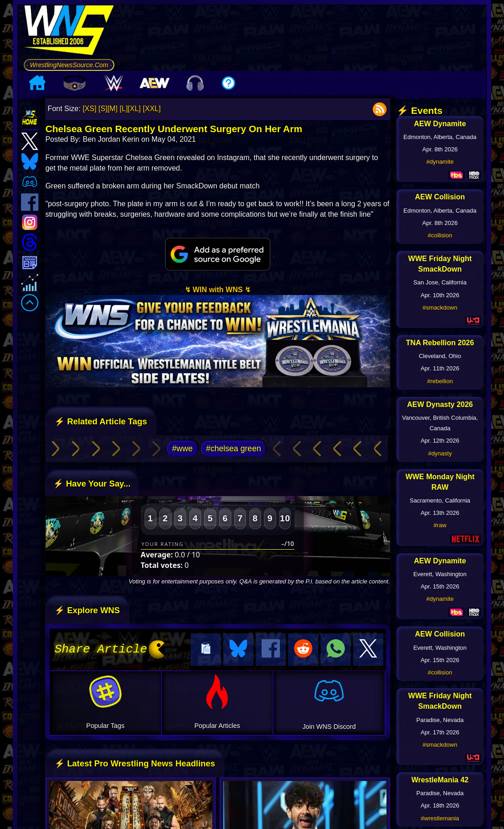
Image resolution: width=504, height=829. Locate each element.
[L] (124, 109)
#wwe (182, 449)
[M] (113, 109)
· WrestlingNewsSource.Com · (69, 65)
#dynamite (440, 162)
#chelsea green (233, 449)
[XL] (134, 109)
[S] (103, 109)
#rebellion (440, 381)
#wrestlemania (440, 818)
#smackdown (440, 308)
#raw (440, 525)
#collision (440, 235)
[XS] (90, 109)
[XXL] (152, 109)
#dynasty (440, 453)
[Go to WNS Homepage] (69, 32)
